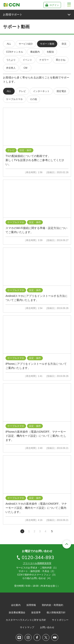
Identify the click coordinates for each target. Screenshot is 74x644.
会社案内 (16, 605)
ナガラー (44, 60)
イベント (27, 60)
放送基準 (36, 612)
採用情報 (31, 605)
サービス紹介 (26, 44)
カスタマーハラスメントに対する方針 (26, 620)
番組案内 (35, 52)
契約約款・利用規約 (52, 605)
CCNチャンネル (15, 52)
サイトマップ (27, 627)
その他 (33, 99)
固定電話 (61, 91)
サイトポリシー (60, 620)
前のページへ (22, 531)
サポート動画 (47, 44)
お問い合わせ (47, 627)
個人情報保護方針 (56, 612)
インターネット (41, 91)
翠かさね (61, 60)
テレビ (22, 91)
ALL (9, 44)
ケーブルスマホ (14, 99)
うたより (11, 60)
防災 (64, 44)
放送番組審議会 (17, 612)
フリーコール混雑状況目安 (37, 563)
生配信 (50, 52)
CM (26, 68)
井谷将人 (11, 68)
